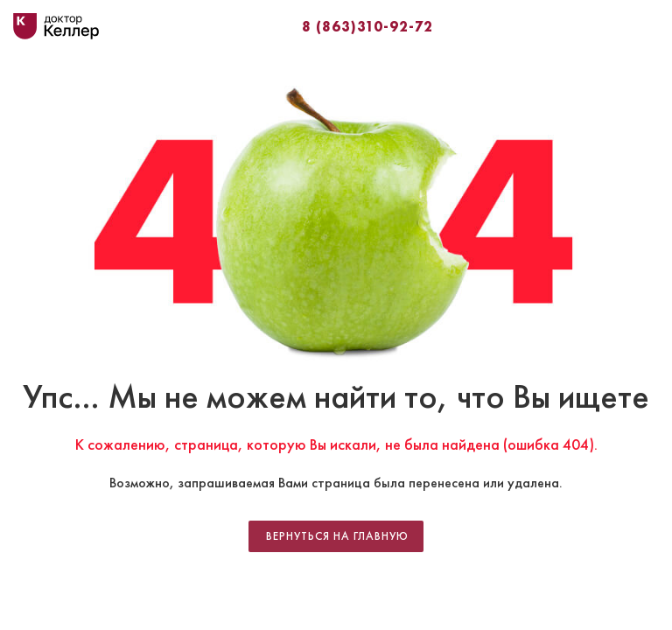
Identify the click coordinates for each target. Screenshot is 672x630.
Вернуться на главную (337, 536)
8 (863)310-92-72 (367, 26)
